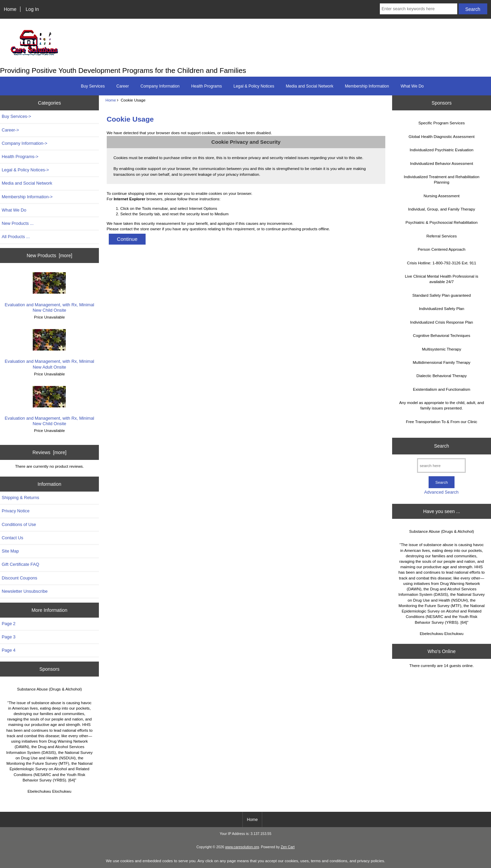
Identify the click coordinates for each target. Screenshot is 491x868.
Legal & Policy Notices (254, 86)
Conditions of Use (19, 524)
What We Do (412, 86)
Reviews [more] (49, 452)
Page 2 (9, 624)
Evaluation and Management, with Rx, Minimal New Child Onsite (49, 292)
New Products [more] (49, 255)
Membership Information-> (27, 197)
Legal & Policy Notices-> (25, 170)
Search (442, 446)
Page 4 (9, 650)
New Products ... (18, 223)
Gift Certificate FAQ (20, 564)
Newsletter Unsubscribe (25, 591)
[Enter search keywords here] (419, 9)
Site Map (10, 551)
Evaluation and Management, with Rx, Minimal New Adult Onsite (49, 349)
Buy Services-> (16, 116)
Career (123, 86)
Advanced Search (441, 492)
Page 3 (9, 637)
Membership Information (367, 86)
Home (10, 9)
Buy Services (93, 86)
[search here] (441, 466)
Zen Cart (288, 847)
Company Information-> (25, 143)
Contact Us (12, 538)
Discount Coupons (19, 578)
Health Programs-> (20, 157)
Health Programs (207, 86)
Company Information (160, 86)
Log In (32, 9)
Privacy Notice (16, 511)
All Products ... (16, 237)
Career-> (10, 130)
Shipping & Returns (20, 498)
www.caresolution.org (242, 847)
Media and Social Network (309, 86)
